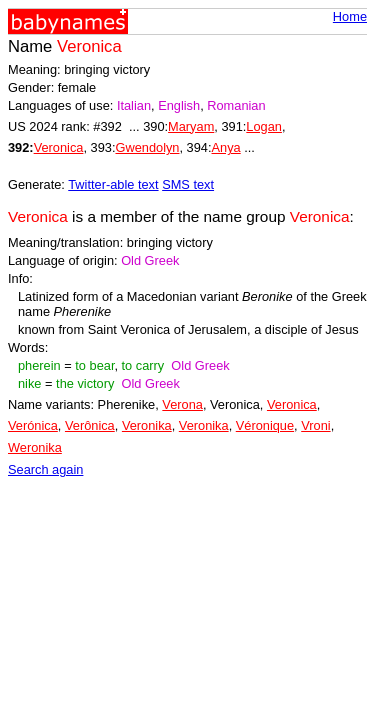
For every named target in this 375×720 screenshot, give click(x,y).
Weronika (35, 447)
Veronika (147, 425)
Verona (182, 404)
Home (350, 16)
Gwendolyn (147, 147)
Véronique (265, 425)
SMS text (188, 184)
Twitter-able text (113, 184)
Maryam (191, 126)
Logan (264, 126)
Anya (226, 147)
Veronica (59, 147)
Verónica (33, 425)
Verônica (90, 425)
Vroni (315, 425)
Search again (45, 469)
